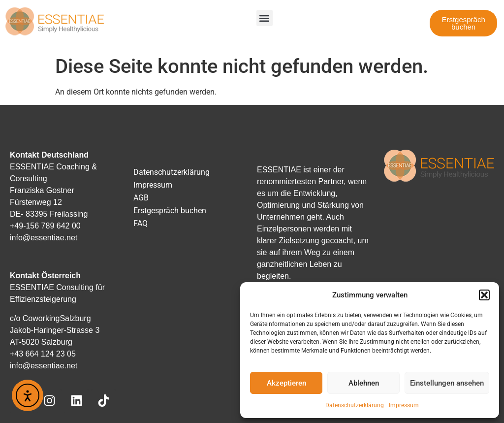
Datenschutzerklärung (355, 405)
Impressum (404, 405)
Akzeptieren (286, 383)
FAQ (141, 223)
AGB (141, 198)
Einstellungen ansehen (447, 383)
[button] (484, 295)
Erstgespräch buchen (170, 211)
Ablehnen (364, 383)
